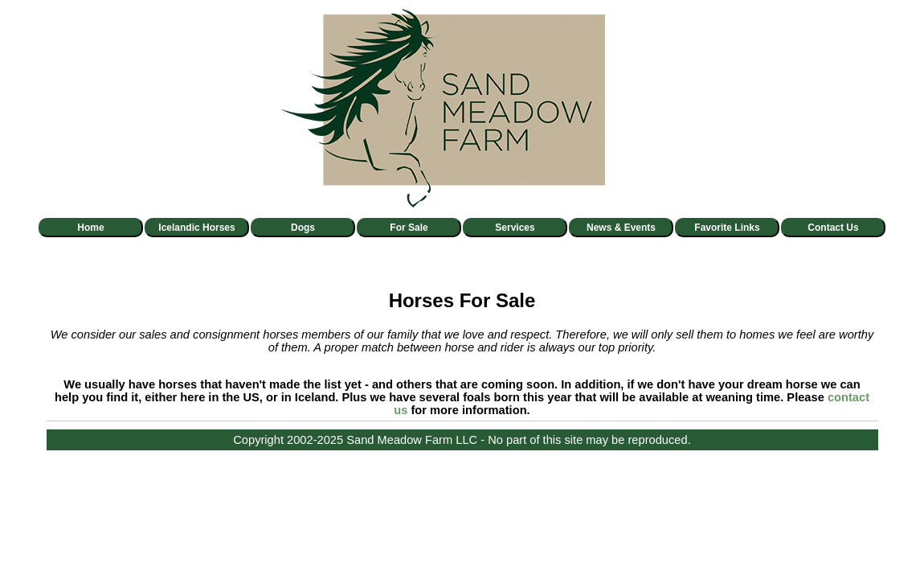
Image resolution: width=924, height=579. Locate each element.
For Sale (409, 228)
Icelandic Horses (196, 228)
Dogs (303, 228)
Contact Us (833, 228)
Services (515, 228)
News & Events (621, 228)
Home (90, 228)
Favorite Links (727, 228)
